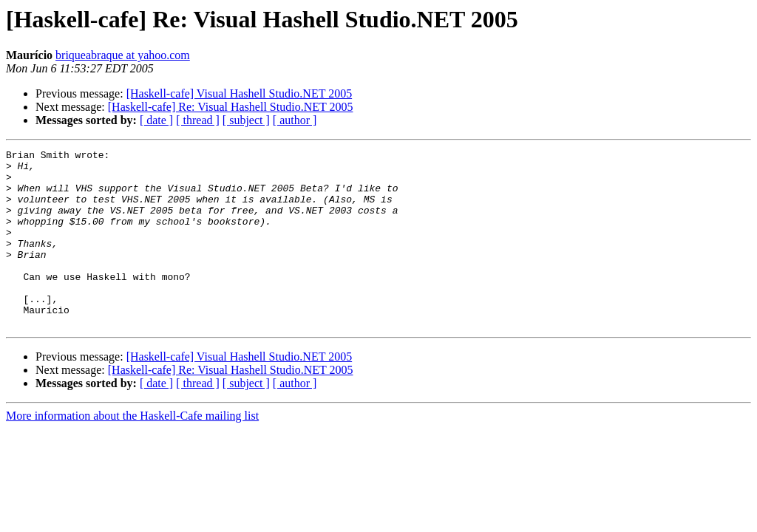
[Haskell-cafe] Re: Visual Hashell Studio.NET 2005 (231, 107)
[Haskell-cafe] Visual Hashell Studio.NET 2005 (240, 93)
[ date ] (156, 120)
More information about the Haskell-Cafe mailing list (132, 451)
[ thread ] (198, 120)
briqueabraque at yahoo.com (123, 55)
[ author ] (295, 120)
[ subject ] (246, 120)
